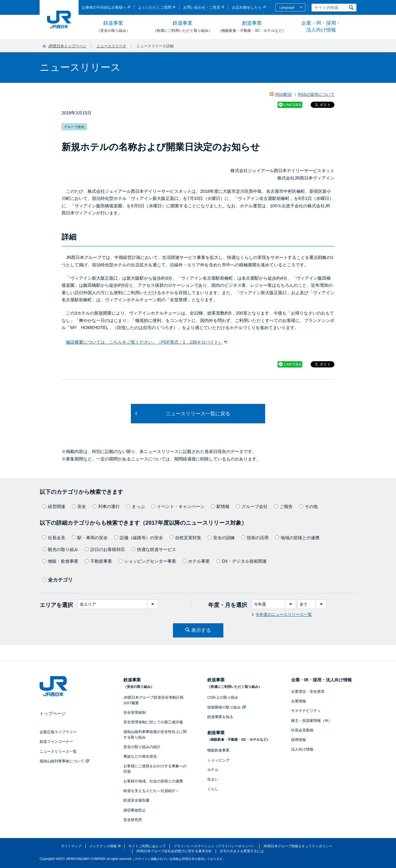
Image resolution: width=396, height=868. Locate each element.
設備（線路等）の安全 (139, 538)
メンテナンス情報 (103, 846)
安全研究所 (133, 820)
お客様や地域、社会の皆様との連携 (153, 781)
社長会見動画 (302, 730)
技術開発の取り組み (226, 707)
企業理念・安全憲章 (308, 692)
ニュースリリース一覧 (58, 752)
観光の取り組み (60, 549)
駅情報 (220, 506)
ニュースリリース (111, 46)
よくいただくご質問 (155, 7)
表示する (201, 630)
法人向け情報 (302, 749)
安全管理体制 (135, 713)
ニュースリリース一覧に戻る (198, 414)
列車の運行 (106, 506)
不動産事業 (98, 561)
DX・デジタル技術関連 (241, 561)
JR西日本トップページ (67, 46)
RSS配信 (284, 94)
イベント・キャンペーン (178, 506)
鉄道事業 (113, 27)
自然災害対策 (185, 538)
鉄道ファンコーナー (56, 742)
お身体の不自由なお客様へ (104, 7)
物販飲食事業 (218, 750)
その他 (308, 506)
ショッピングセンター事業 (147, 561)
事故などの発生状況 (140, 756)
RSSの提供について (316, 94)
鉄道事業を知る (220, 717)
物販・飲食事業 (60, 561)
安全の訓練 (221, 538)
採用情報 (299, 740)
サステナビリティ (306, 711)
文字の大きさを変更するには (242, 851)
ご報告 (283, 506)
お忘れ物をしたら (247, 7)
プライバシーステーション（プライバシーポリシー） (214, 846)
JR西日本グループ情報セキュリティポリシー (298, 846)
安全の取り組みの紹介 (142, 747)
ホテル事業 (196, 561)
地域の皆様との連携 (297, 538)
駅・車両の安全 (90, 538)
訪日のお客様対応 (105, 549)
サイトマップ (71, 846)
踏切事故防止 (135, 810)
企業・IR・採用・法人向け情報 (321, 26)
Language (287, 7)
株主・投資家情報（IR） (312, 721)
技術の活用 (255, 538)
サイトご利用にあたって (147, 846)
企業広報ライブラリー (58, 732)
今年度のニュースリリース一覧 (284, 614)
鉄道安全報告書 (136, 800)
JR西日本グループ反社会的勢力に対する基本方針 (174, 851)
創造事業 (252, 27)
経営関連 (54, 506)
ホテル (213, 770)
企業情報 (299, 701)
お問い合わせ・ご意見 (202, 7)
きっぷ (136, 506)
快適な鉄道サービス (154, 549)
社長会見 (54, 538)
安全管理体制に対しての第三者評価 (153, 722)
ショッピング (218, 760)
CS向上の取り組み (223, 697)
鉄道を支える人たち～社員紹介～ (151, 791)
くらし (213, 789)
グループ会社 (252, 506)
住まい (213, 779)
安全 (79, 506)
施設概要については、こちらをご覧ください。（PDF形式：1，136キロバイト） (144, 342)
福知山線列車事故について (64, 761)
